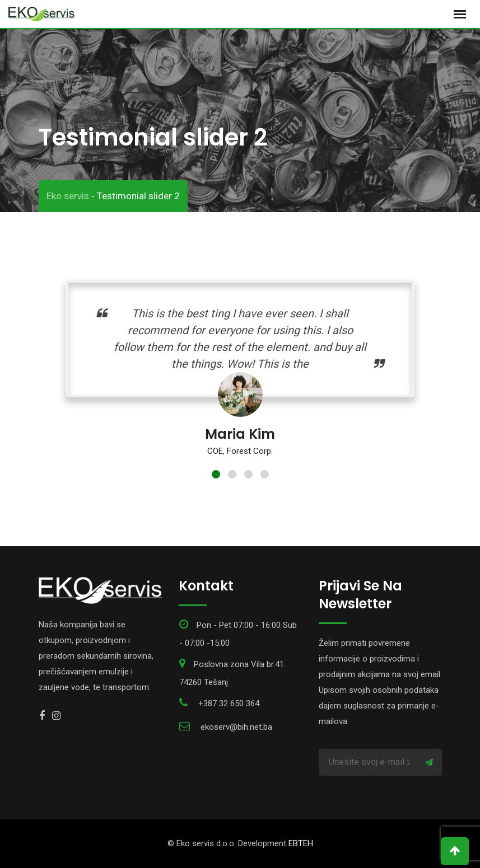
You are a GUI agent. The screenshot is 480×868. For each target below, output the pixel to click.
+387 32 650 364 (229, 703)
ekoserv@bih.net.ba (236, 727)
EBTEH (301, 843)
